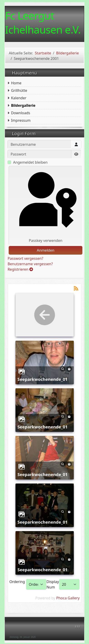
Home (16, 83)
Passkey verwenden (46, 205)
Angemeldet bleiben (30, 162)
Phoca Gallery (68, 598)
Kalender (19, 98)
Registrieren (20, 269)
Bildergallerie (23, 105)
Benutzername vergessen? (30, 264)
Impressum (21, 120)
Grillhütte (19, 90)
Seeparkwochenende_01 (43, 379)
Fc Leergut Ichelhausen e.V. (43, 22)
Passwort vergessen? (25, 258)
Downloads (20, 113)
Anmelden (46, 250)
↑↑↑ (77, 627)
